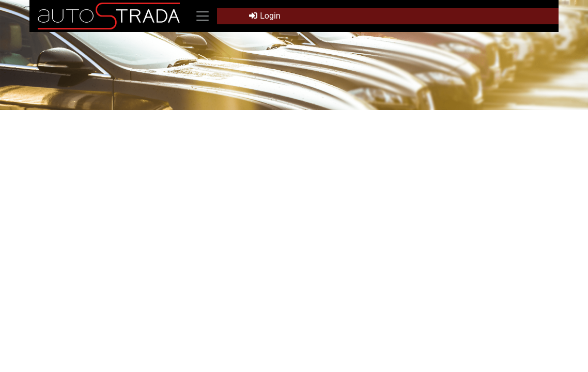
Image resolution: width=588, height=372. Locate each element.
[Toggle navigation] (203, 16)
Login (265, 16)
